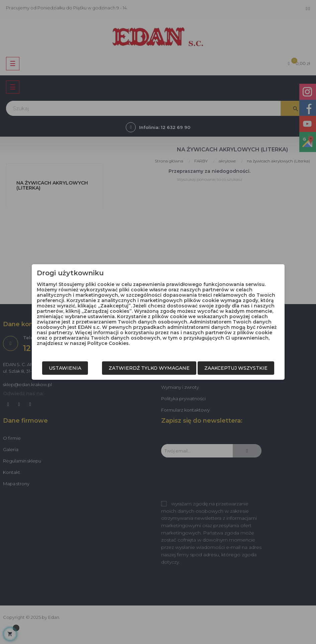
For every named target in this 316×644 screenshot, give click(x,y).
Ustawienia (65, 368)
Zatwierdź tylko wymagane (149, 368)
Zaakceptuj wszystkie (236, 368)
